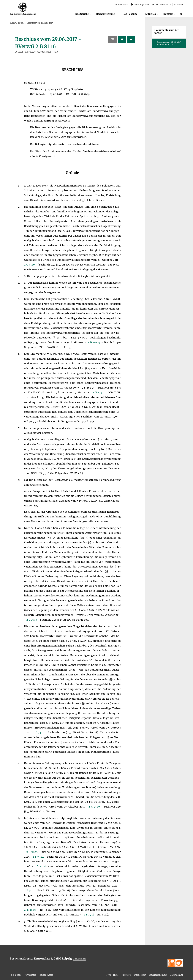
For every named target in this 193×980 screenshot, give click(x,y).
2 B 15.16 (89, 915)
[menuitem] (78, 14)
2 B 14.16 (31, 910)
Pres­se (179, 4)
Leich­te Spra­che (140, 4)
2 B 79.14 (39, 857)
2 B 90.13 (32, 852)
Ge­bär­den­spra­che (161, 4)
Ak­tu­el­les (149, 14)
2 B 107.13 (94, 343)
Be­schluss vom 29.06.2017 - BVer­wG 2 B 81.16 (170, 43)
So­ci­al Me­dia (50, 973)
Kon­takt (167, 14)
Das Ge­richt (76, 14)
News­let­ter (33, 973)
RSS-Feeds (16, 973)
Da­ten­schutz (176, 973)
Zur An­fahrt (80, 959)
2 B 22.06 (41, 866)
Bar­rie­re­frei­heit (156, 973)
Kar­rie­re (122, 973)
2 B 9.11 (29, 891)
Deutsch (120, 5)
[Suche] (182, 14)
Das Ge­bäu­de (127, 14)
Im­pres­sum (136, 973)
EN (112, 39)
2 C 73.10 (30, 265)
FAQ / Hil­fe (107, 973)
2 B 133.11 (99, 393)
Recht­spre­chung (101, 14)
